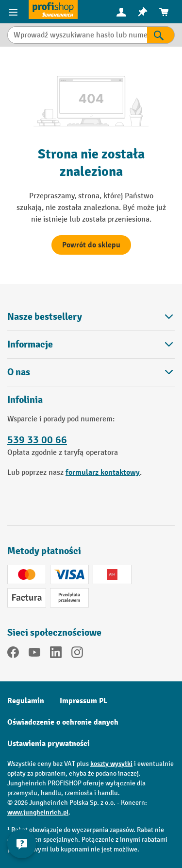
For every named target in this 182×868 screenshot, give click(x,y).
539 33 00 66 (37, 440)
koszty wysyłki (111, 764)
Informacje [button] (91, 344)
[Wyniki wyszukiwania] (161, 35)
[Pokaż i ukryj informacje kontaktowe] (22, 844)
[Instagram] (77, 654)
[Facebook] (13, 654)
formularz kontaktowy (103, 472)
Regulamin (26, 701)
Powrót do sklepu (91, 245)
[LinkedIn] (56, 654)
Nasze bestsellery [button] (91, 317)
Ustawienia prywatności (49, 744)
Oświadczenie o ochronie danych (63, 722)
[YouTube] (34, 654)
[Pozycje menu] (14, 12)
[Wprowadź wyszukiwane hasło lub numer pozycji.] (77, 35)
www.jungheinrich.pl (38, 812)
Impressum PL (83, 701)
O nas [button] (91, 372)
